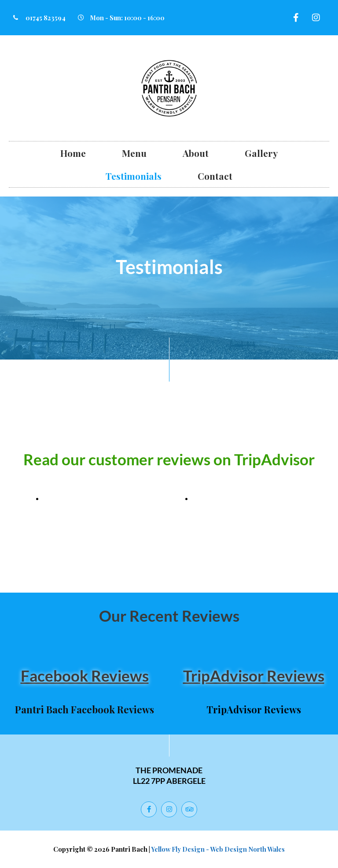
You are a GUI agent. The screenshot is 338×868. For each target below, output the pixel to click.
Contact (215, 176)
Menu (134, 153)
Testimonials (134, 176)
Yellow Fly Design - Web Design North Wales (218, 849)
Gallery (261, 153)
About (196, 153)
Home (73, 153)
